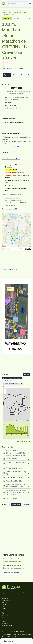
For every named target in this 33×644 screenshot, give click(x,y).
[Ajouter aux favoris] (29, 18)
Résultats (16, 18)
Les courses (6, 600)
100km (15, 75)
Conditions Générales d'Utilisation (11, 637)
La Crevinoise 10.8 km (9, 386)
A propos (7, 75)
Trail (3, 607)
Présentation (7, 18)
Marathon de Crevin (9, 381)
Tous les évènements (8, 10)
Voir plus (16, 147)
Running (4, 604)
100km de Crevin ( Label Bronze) (12, 378)
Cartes (23, 75)
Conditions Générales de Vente (22, 634)
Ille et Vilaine (20, 10)
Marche (4, 602)
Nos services (6, 615)
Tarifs (3, 617)
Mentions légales (7, 634)
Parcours (27, 374)
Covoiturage (27, 505)
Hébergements (16, 505)
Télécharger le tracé (23, 441)
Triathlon (5, 609)
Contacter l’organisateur (12, 573)
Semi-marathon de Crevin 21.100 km (13, 383)
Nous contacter (7, 626)
